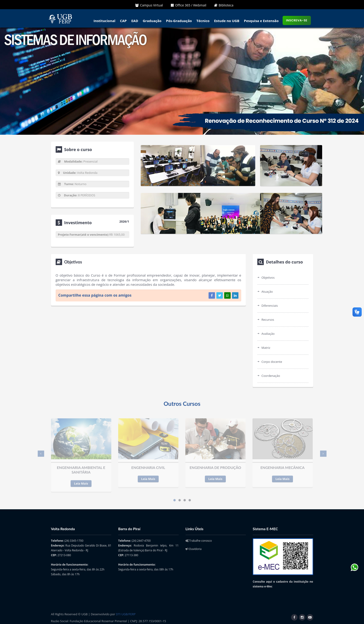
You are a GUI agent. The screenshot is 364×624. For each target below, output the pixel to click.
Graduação (152, 21)
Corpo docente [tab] (272, 362)
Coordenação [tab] (271, 376)
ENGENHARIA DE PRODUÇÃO (215, 465)
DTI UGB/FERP (126, 614)
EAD (135, 21)
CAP (123, 21)
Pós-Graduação (179, 21)
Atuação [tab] (267, 292)
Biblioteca (224, 5)
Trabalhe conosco (199, 541)
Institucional (105, 21)
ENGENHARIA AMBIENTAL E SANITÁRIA (81, 467)
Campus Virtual (149, 5)
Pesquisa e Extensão (261, 21)
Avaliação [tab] (268, 334)
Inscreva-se (297, 20)
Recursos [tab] (268, 320)
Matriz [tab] (266, 348)
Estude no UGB (227, 21)
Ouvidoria (194, 549)
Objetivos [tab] (268, 278)
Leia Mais (81, 481)
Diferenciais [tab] (270, 306)
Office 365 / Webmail (189, 5)
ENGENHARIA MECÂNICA (282, 465)
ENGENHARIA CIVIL (148, 465)
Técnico (203, 21)
